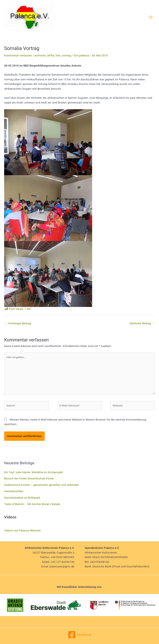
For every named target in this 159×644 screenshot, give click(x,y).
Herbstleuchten (14, 491)
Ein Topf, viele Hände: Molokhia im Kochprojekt (34, 472)
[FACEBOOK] (80, 635)
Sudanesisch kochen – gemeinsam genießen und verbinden (42, 485)
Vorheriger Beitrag (18, 323)
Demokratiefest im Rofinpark (22, 498)
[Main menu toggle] (151, 17)
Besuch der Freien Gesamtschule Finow (29, 478)
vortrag (66, 55)
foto (58, 55)
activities (40, 55)
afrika (51, 55)
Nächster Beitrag (142, 323)
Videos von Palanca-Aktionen (22, 530)
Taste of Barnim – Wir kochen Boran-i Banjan (32, 504)
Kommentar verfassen (18, 55)
